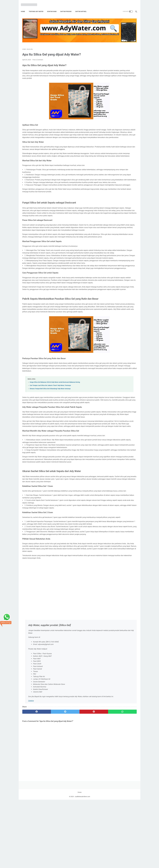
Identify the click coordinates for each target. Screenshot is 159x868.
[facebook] (32, 791)
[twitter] (51, 791)
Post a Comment (38, 50)
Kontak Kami (53, 8)
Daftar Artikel (82, 8)
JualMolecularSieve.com (82, 865)
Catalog (31, 780)
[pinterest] (70, 791)
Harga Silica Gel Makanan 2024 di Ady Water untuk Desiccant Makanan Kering (55, 423)
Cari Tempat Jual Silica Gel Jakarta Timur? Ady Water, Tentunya (50, 427)
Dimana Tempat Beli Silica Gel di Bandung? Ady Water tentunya (50, 430)
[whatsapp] (89, 791)
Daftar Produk (67, 8)
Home (24, 8)
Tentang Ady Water (37, 8)
